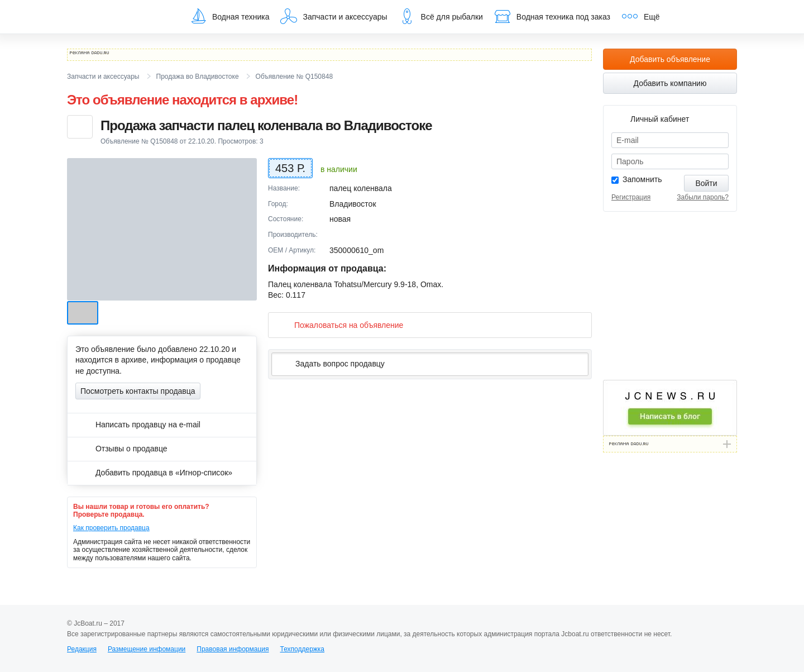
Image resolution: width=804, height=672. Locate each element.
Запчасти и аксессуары (334, 16)
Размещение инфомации (147, 649)
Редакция (82, 649)
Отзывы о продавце (121, 449)
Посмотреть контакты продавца (138, 391)
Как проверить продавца (111, 528)
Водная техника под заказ (552, 16)
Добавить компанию (670, 83)
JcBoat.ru (121, 17)
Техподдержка (302, 649)
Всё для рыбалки (441, 16)
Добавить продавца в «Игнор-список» (154, 473)
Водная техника (229, 16)
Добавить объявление (670, 59)
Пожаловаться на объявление (340, 325)
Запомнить (642, 179)
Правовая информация (233, 649)
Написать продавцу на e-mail (138, 425)
